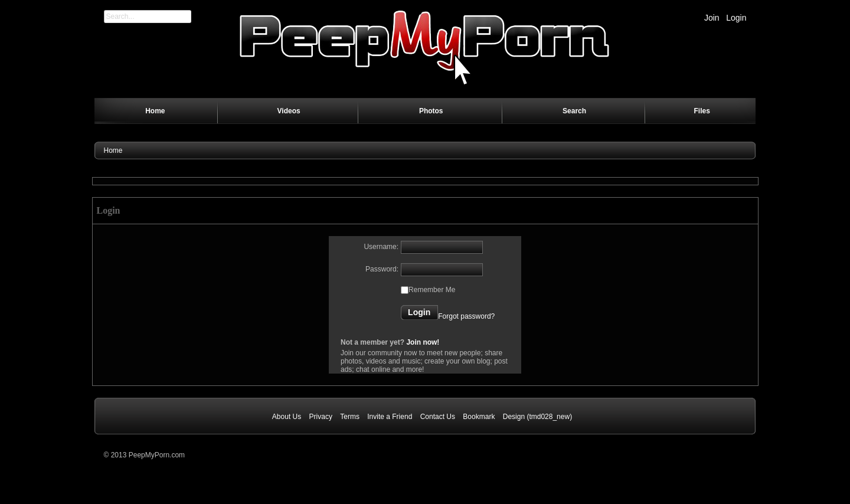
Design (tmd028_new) (537, 417)
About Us (287, 417)
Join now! (423, 342)
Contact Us (438, 417)
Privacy (321, 417)
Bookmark (479, 417)
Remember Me (432, 290)
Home (113, 150)
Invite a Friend (390, 417)
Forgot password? (466, 316)
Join (712, 18)
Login (736, 18)
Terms (350, 417)
